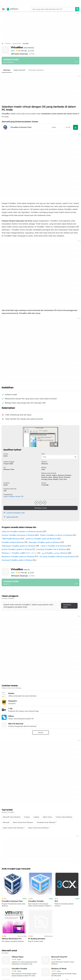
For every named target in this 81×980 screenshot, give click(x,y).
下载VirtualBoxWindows (11, 539)
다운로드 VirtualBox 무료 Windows (54, 546)
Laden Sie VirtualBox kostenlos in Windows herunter (22, 531)
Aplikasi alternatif (11, 517)
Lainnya (40, 732)
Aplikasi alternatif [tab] (19, 70)
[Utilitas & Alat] (17, 44)
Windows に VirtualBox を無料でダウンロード (19, 553)
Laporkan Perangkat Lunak (14, 513)
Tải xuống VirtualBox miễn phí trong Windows (57, 557)
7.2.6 (60, 457)
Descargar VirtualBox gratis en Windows (44, 542)
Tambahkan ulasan (40, 508)
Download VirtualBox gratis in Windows (17, 560)
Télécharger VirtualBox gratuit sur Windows (19, 546)
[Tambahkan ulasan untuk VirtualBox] (21, 51)
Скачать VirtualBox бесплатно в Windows (18, 535)
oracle (5, 496)
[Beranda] (2, 44)
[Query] (53, 9)
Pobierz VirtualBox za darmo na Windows (56, 535)
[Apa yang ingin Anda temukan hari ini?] (77, 9)
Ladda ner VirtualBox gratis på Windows (41, 539)
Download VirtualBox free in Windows (51, 549)
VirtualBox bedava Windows (13, 542)
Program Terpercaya (19, 54)
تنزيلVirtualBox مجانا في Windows (55, 553)
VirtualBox (22, 47)
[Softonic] (12, 9)
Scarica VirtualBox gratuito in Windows (17, 549)
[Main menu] (3, 9)
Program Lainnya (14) (16, 496)
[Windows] (8, 44)
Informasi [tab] (7, 70)
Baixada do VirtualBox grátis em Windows (18, 557)
